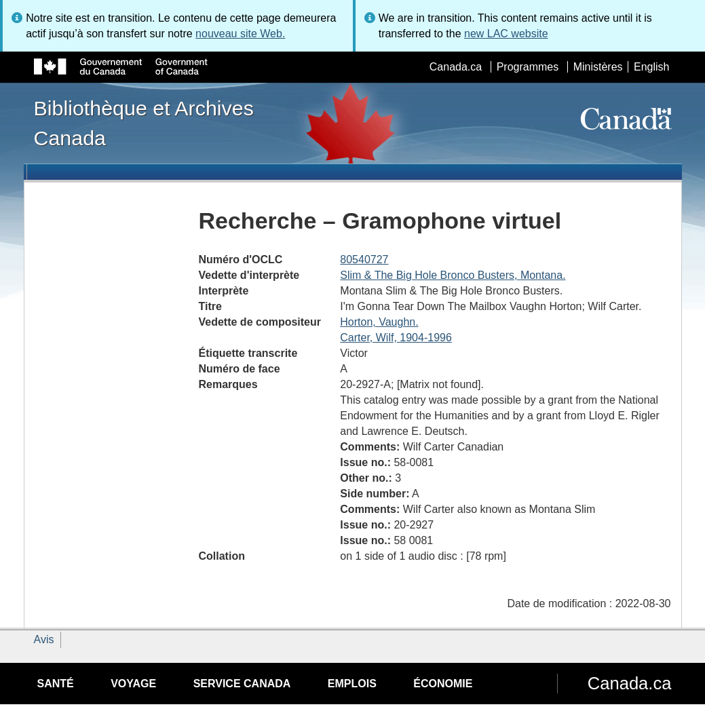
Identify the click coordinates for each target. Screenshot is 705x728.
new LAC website (506, 34)
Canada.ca (456, 67)
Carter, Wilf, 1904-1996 (396, 338)
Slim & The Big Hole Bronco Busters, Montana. (453, 275)
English (651, 67)
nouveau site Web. (240, 34)
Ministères (598, 67)
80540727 (364, 260)
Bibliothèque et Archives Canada (144, 123)
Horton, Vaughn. (379, 322)
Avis (44, 639)
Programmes (528, 67)
